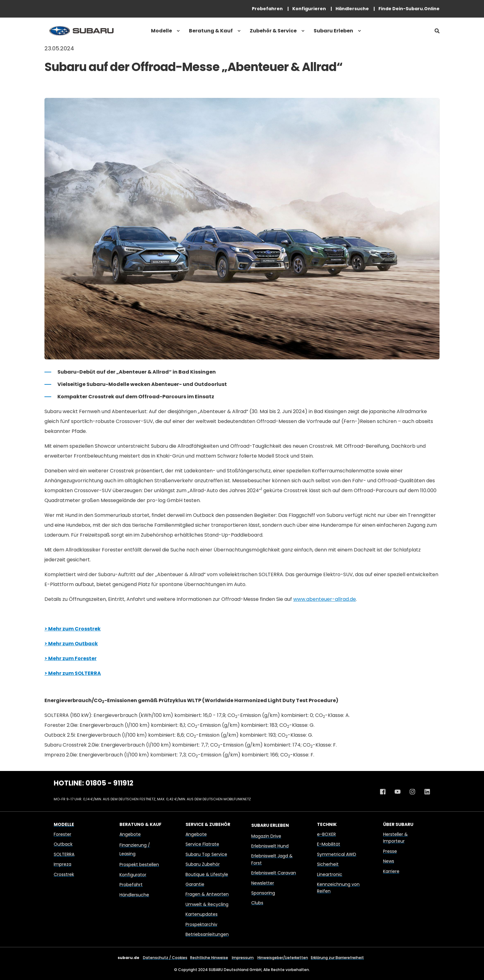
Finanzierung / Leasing (135, 849)
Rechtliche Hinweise (209, 958)
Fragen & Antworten (207, 894)
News (389, 861)
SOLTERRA (64, 854)
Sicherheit (328, 864)
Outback (63, 844)
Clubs (257, 903)
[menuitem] (267, 9)
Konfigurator (133, 875)
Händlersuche (134, 895)
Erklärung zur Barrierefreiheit (337, 958)
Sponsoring (263, 893)
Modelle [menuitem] (161, 31)
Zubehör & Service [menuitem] (273, 31)
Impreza (63, 864)
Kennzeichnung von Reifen (338, 888)
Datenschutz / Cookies (165, 958)
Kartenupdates (202, 914)
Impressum (243, 958)
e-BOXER (326, 834)
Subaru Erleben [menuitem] (333, 31)
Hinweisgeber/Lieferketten (283, 958)
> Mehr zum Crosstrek (73, 629)
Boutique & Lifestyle (207, 874)
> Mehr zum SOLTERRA (73, 673)
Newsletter (263, 883)
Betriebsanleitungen (207, 934)
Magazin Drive (266, 836)
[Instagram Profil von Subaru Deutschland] (412, 792)
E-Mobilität (329, 844)
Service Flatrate (202, 844)
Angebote (130, 834)
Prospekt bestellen (139, 865)
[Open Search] (437, 31)
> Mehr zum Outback (71, 644)
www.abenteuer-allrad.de (325, 599)
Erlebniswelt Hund (270, 846)
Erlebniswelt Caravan (274, 873)
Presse (390, 851)
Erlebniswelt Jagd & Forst (272, 859)
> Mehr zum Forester (71, 658)
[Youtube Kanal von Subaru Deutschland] (398, 792)
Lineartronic (330, 874)
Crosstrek (64, 874)
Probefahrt (131, 885)
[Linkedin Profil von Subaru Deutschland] (425, 792)
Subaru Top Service (206, 854)
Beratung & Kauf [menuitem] (211, 31)
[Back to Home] (81, 31)
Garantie (195, 884)
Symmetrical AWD (337, 854)
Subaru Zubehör (203, 864)
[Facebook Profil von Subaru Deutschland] (385, 792)
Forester (63, 834)
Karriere (391, 871)
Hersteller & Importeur (395, 838)
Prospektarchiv (201, 924)
